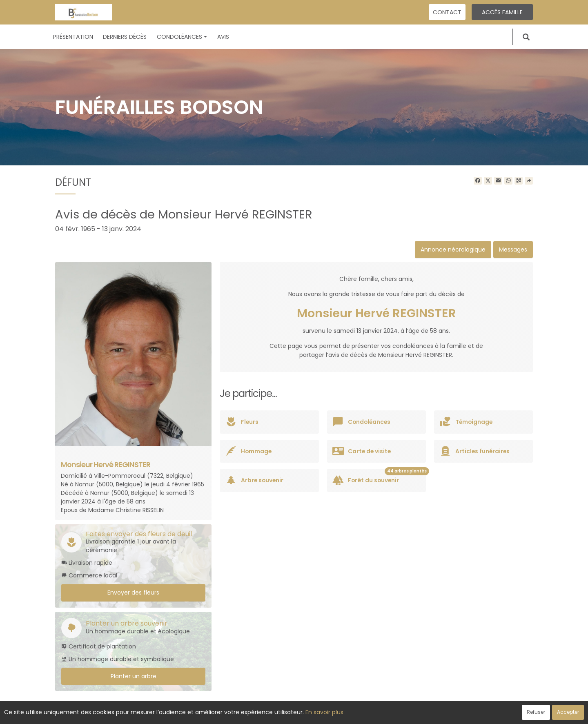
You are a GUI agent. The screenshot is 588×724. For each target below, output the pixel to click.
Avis (223, 37)
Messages (513, 250)
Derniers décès (125, 37)
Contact (447, 12)
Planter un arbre (134, 676)
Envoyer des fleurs (133, 593)
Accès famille (502, 12)
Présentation (73, 37)
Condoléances (182, 37)
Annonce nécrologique (453, 250)
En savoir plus (324, 712)
